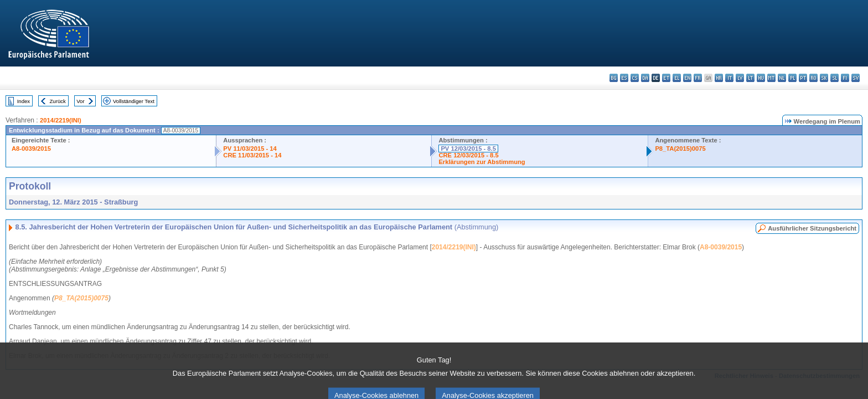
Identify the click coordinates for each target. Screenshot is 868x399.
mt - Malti (771, 78)
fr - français (698, 78)
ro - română (813, 78)
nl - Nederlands (782, 78)
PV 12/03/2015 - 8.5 (468, 149)
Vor (80, 101)
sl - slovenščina (835, 78)
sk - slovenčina (824, 78)
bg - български (614, 78)
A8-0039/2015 (31, 149)
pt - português (803, 78)
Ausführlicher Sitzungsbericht (812, 228)
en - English (687, 78)
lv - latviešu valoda (740, 78)
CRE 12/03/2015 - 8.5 (468, 155)
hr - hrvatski (719, 78)
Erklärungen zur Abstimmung (482, 162)
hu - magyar (761, 78)
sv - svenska (856, 78)
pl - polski (792, 78)
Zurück (58, 101)
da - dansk (645, 78)
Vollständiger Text (134, 101)
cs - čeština (635, 78)
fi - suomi (845, 78)
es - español (624, 78)
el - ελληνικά (677, 78)
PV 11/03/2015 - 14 (250, 149)
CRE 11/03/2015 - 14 (252, 155)
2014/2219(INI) (61, 120)
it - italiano (729, 78)
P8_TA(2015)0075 (680, 149)
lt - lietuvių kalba (750, 78)
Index (24, 101)
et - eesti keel (666, 78)
